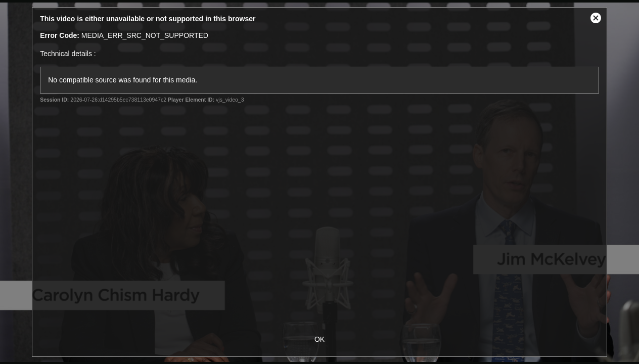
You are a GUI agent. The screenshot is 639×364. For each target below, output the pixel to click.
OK (319, 339)
